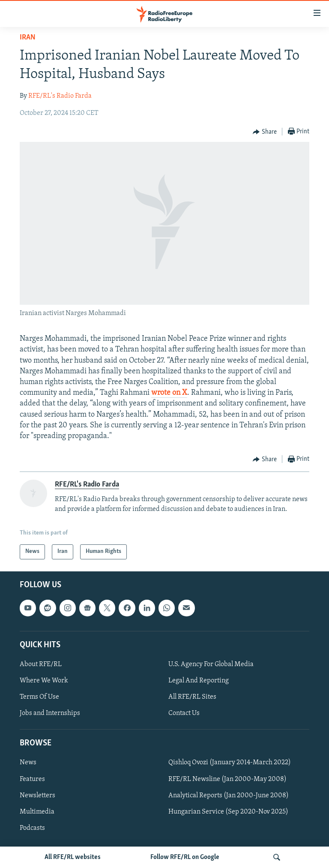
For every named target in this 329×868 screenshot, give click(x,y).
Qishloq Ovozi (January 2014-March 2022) (230, 763)
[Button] (265, 132)
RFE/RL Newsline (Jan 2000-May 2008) (227, 779)
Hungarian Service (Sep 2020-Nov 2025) (228, 811)
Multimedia (37, 811)
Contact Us (184, 713)
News (28, 763)
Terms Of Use (39, 697)
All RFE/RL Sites (192, 697)
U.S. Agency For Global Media (211, 664)
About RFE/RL (41, 664)
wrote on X (169, 393)
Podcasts (32, 828)
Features (32, 779)
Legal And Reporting (199, 681)
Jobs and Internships (50, 713)
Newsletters (37, 795)
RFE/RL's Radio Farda (60, 96)
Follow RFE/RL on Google (185, 857)
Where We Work (44, 681)
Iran (28, 38)
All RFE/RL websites (73, 857)
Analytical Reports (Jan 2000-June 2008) (229, 795)
